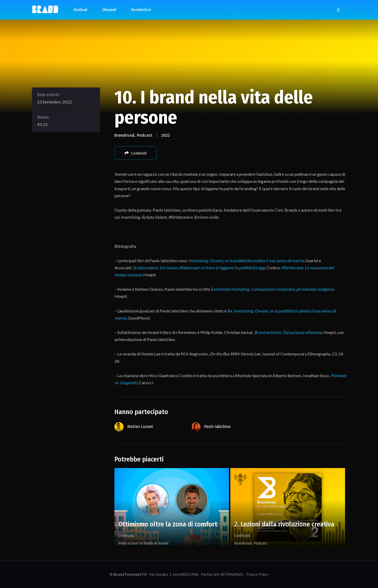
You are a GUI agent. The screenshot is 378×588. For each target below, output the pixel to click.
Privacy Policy (257, 574)
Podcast (145, 135)
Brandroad (124, 135)
